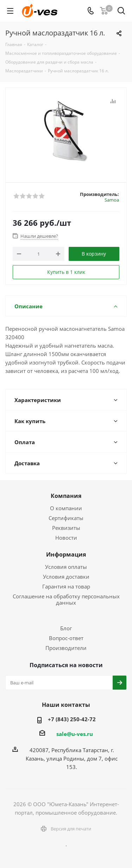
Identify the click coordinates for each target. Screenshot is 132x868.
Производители (66, 648)
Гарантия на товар (66, 586)
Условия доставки (66, 577)
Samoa (112, 200)
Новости (66, 538)
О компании (66, 508)
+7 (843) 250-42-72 (72, 719)
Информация (66, 554)
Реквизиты (66, 528)
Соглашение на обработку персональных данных (66, 599)
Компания (66, 496)
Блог (66, 628)
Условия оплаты (66, 567)
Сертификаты (66, 518)
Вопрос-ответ (66, 638)
